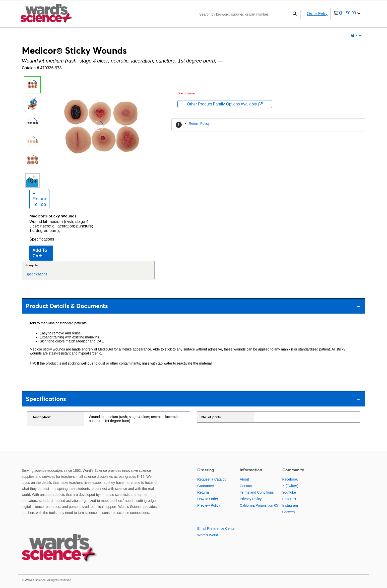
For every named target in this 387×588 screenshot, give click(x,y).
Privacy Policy (251, 499)
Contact (246, 486)
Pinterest (289, 499)
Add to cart (40, 253)
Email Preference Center (216, 528)
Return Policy (199, 124)
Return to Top (39, 199)
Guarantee (206, 486)
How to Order (208, 499)
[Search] (244, 14)
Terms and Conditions (257, 492)
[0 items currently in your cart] (347, 14)
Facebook (290, 479)
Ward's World (208, 535)
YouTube (289, 492)
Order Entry (317, 14)
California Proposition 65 (259, 505)
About (244, 479)
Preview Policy (209, 505)
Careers (289, 512)
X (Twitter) (290, 486)
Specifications (42, 239)
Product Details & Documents (193, 306)
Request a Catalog (212, 479)
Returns (203, 492)
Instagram (290, 505)
